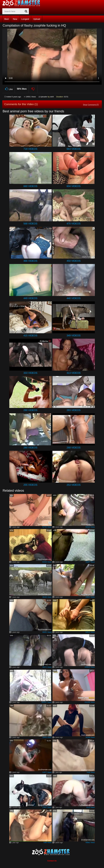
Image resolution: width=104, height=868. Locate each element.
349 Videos (74, 336)
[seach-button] (26, 11)
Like (9, 89)
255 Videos (30, 485)
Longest (25, 19)
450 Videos (74, 261)
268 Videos (74, 448)
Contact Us (52, 861)
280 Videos (30, 448)
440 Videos (74, 298)
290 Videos (30, 410)
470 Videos (74, 224)
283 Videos (74, 410)
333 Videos (30, 373)
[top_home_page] (23, 3)
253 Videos (74, 485)
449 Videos (30, 298)
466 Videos (30, 261)
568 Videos (30, 224)
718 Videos (30, 149)
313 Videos (74, 373)
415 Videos (30, 336)
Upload (37, 19)
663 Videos (74, 149)
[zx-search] (16, 11)
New (15, 19)
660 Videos (30, 186)
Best (7, 19)
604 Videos (74, 186)
